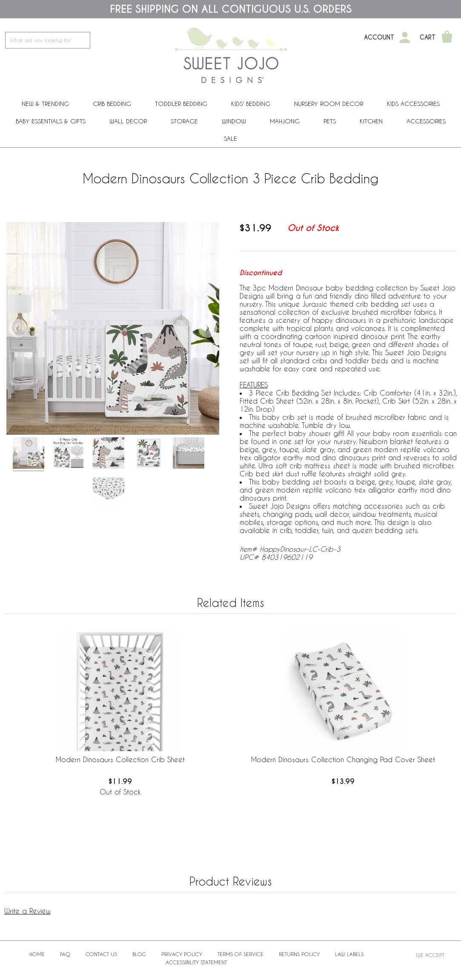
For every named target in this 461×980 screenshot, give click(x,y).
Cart (428, 37)
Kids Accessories (413, 104)
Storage (184, 121)
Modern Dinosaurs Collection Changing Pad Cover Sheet (343, 759)
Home (37, 954)
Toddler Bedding (181, 104)
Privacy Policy (182, 954)
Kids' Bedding (251, 104)
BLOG (139, 954)
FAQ (65, 954)
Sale (230, 138)
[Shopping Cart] (447, 37)
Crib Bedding (112, 104)
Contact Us (101, 954)
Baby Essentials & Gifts (51, 121)
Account (379, 37)
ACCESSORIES (426, 121)
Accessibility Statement (196, 962)
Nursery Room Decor (329, 104)
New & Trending (45, 104)
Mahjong (285, 121)
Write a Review (27, 911)
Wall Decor (128, 121)
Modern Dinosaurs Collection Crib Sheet (120, 759)
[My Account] (405, 37)
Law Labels (349, 954)
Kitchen (371, 121)
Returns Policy (299, 954)
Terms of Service (241, 954)
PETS (330, 121)
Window (234, 121)
